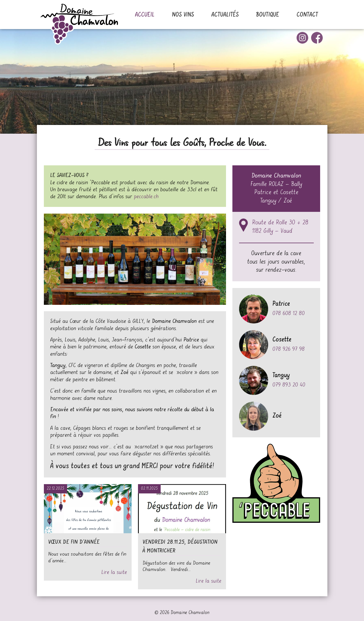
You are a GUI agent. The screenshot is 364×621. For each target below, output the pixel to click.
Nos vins (183, 15)
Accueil (145, 15)
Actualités (225, 15)
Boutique (268, 15)
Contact (307, 15)
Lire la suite (114, 572)
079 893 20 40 (289, 385)
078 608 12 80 (289, 313)
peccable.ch (146, 197)
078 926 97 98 (289, 349)
